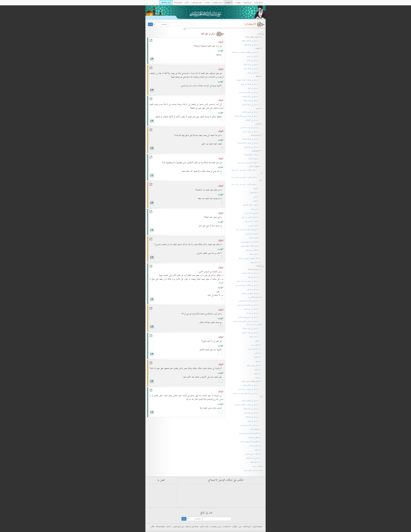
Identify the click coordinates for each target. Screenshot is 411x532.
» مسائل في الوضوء (255, 56)
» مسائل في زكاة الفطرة (254, 147)
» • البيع (259, 341)
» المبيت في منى (255, 226)
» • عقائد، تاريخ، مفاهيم (254, 454)
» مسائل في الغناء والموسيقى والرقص (250, 305)
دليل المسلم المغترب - (178, 527)
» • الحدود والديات (256, 446)
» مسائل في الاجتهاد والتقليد (252, 41)
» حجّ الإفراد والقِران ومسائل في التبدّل (249, 230)
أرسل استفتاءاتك (166, 3)
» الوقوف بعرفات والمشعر (253, 205)
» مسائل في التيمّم (255, 73)
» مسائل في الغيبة (255, 277)
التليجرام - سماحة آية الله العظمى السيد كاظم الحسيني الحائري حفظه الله (240, 495)
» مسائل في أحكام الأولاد (253, 409)
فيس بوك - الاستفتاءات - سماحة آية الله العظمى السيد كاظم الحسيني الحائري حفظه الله (236, 487)
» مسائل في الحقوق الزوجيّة (252, 401)
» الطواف (258, 189)
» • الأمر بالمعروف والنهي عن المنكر (251, 258)
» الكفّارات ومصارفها (254, 250)
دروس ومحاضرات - (215, 527)
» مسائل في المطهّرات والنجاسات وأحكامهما (247, 52)
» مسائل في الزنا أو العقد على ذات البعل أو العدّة (248, 395)
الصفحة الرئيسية (258, 3)
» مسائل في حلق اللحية (254, 309)
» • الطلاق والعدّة (256, 429)
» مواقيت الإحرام (256, 159)
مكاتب (153, 527)
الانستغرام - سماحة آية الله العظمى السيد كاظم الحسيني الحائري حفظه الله (240, 499)
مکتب (202, 527)
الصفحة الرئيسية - (256, 527)
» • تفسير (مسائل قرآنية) (254, 458)
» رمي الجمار (257, 209)
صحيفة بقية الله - (160, 527)
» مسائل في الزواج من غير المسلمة (250, 389)
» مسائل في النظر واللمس (253, 413)
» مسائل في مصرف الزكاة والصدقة (250, 143)
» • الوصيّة (258, 374)
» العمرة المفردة (256, 238)
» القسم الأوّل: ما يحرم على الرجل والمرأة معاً (247, 172)
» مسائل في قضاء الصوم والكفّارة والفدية (249, 116)
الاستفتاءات (228, 3)
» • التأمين (259, 353)
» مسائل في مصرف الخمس (252, 132)
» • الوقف (259, 370)
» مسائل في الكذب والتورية (252, 273)
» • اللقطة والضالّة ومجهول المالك (251, 442)
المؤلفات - (234, 527)
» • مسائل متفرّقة (257, 262)
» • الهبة (259, 361)
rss (169, 496)
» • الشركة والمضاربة (255, 349)
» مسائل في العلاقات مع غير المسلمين (249, 285)
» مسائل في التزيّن (255, 421)
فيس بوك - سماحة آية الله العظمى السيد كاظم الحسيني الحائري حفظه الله (240, 491)
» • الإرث (259, 378)
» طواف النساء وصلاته (254, 221)
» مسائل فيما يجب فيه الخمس (251, 128)
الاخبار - (168, 527)
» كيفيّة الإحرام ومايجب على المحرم (250, 163)
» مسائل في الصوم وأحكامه (252, 112)
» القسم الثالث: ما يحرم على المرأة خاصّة (247, 184)
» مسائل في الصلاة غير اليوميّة (252, 84)
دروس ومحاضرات (217, 3)
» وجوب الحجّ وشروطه (254, 155)
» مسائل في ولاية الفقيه (254, 45)
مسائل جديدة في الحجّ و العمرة (253, 470)
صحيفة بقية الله (178, 3)
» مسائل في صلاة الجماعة (253, 96)
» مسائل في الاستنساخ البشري (251, 425)
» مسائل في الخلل (255, 88)
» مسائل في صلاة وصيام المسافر (251, 92)
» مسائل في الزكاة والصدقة (253, 139)
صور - (239, 527)
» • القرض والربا (257, 345)
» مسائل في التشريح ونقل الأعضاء (250, 317)
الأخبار (187, 3)
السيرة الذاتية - (246, 527)
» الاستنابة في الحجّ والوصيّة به (251, 242)
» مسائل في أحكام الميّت (253, 69)
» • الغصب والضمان (255, 438)
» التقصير (258, 201)
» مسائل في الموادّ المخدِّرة (253, 329)
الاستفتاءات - (226, 527)
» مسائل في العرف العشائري (252, 333)
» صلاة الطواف (256, 193)
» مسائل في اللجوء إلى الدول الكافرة (250, 281)
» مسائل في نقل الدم (254, 313)
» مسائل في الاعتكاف (254, 120)
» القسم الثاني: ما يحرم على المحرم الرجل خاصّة (247, 179)
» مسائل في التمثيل (255, 289)
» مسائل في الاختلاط (254, 417)
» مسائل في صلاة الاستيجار (252, 105)
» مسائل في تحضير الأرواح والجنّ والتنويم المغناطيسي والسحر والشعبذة (248, 323)
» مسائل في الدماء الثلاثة (253, 65)
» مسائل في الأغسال (254, 60)
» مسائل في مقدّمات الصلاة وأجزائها (250, 80)
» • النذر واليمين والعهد (255, 366)
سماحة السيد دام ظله (192, 527)
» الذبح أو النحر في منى (253, 213)
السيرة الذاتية (247, 3)
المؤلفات (237, 3)
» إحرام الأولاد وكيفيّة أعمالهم (252, 246)
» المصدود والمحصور (254, 234)
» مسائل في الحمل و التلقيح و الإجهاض (249, 405)
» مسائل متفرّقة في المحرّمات (252, 294)
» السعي (258, 197)
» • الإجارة (258, 357)
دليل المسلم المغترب (197, 3)
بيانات (207, 3)
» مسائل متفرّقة (256, 254)
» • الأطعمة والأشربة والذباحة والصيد (251, 433)
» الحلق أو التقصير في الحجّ (252, 217)
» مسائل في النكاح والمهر (253, 385)
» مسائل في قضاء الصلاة (253, 101)
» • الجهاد (258, 450)
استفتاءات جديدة (258, 466)
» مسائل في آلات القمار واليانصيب (250, 301)
